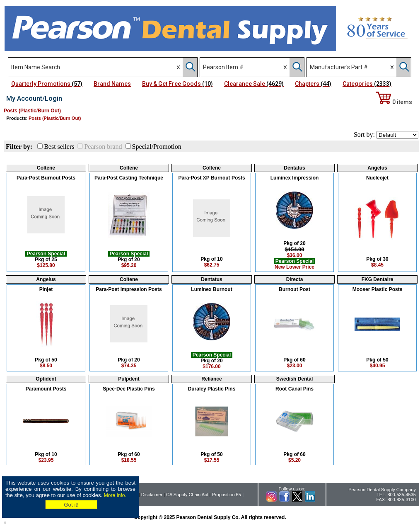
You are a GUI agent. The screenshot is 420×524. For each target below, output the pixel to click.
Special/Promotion (157, 147)
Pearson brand (103, 147)
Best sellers (59, 147)
